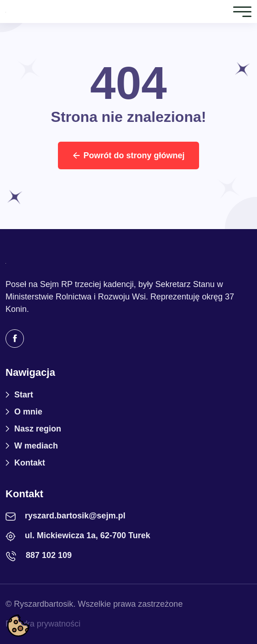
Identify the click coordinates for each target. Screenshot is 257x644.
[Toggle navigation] (242, 11)
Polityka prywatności (43, 624)
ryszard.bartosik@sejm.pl (75, 516)
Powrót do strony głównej (129, 156)
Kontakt (30, 463)
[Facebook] (15, 339)
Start (24, 395)
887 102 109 (49, 555)
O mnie (28, 412)
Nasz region (38, 429)
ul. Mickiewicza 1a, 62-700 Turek (88, 535)
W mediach (36, 446)
